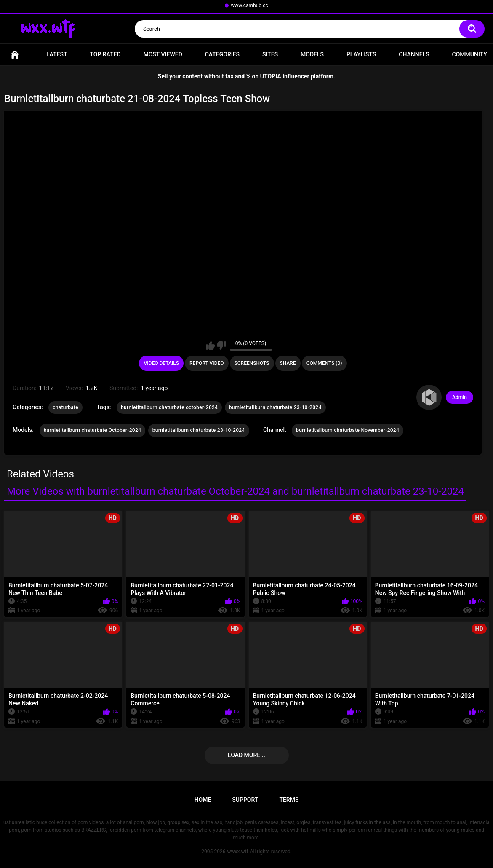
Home (15, 55)
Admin (460, 397)
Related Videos (40, 474)
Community (470, 54)
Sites (270, 54)
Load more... (247, 755)
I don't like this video (221, 346)
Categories (222, 54)
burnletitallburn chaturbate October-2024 (93, 430)
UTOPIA (271, 76)
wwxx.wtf (237, 852)
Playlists (361, 54)
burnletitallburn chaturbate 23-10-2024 (275, 407)
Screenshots (252, 363)
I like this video (210, 346)
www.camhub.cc (249, 5)
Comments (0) (324, 363)
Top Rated (105, 54)
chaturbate (65, 407)
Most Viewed (163, 54)
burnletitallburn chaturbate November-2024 (348, 430)
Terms (289, 800)
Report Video (207, 363)
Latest (57, 54)
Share (288, 363)
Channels (414, 54)
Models (312, 54)
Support (245, 800)
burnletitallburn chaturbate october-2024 (169, 407)
